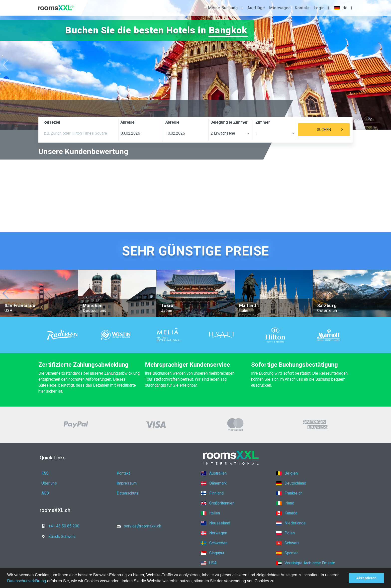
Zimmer (263, 122)
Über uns (49, 483)
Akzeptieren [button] (366, 578)
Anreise (127, 122)
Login (319, 8)
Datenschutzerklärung (27, 581)
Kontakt (302, 8)
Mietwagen (280, 8)
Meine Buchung (223, 8)
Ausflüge (256, 8)
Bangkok (228, 30)
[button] (277, 582)
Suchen (333, 130)
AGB (45, 493)
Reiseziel (52, 122)
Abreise (172, 122)
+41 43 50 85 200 (59, 526)
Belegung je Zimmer (229, 122)
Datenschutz (128, 493)
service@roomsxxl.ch (137, 526)
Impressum (127, 483)
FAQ (45, 473)
